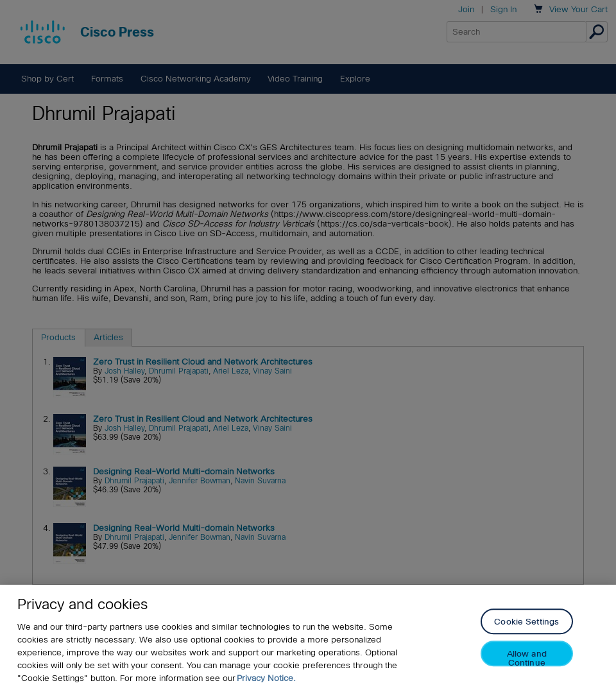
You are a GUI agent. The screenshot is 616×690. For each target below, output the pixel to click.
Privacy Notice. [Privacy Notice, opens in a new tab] (266, 678)
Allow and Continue (527, 658)
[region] (308, 637)
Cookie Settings (526, 622)
